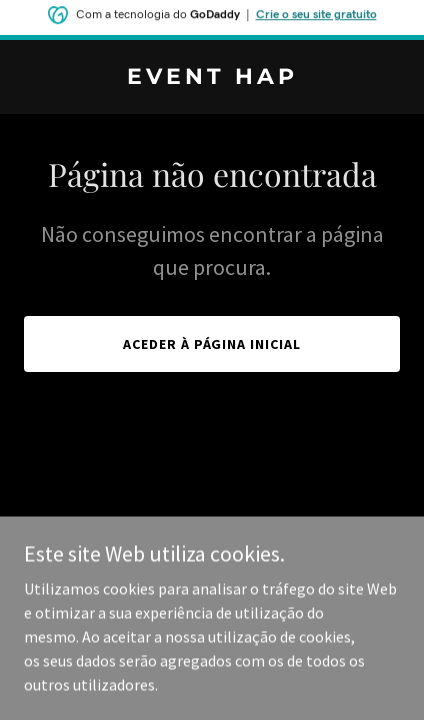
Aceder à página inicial (212, 344)
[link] (212, 78)
